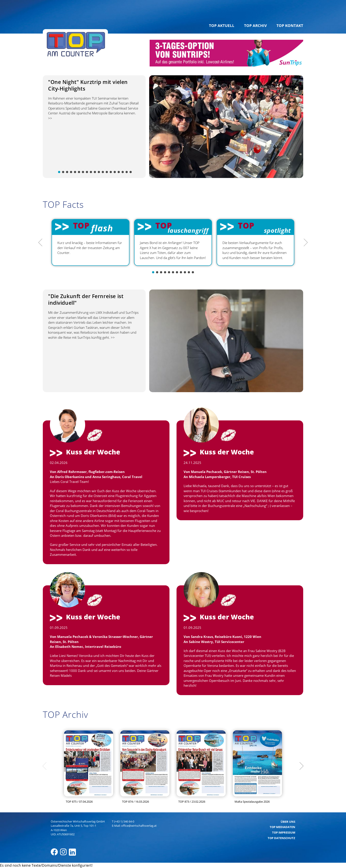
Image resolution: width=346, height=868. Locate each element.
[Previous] (41, 242)
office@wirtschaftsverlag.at (139, 826)
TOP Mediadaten (282, 827)
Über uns (288, 822)
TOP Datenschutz (281, 838)
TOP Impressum (284, 832)
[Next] (305, 242)
